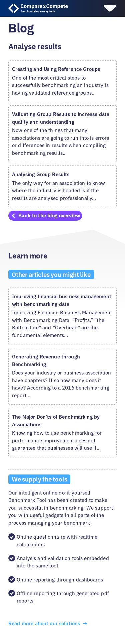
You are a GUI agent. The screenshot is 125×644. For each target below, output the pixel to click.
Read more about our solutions (48, 623)
